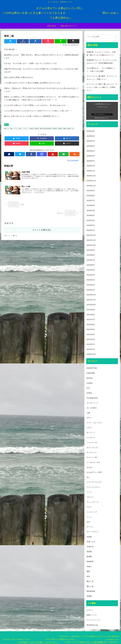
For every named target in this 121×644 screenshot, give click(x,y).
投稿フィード (92, 615)
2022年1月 (91, 290)
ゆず (88, 522)
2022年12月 (91, 235)
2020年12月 (91, 354)
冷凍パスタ (91, 542)
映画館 (89, 557)
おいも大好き (92, 408)
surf (88, 388)
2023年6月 (91, 205)
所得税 (89, 552)
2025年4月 (91, 156)
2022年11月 (91, 240)
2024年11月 (91, 181)
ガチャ (89, 418)
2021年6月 (91, 325)
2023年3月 (91, 220)
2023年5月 (91, 211)
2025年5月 (91, 151)
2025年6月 (91, 146)
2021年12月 (91, 295)
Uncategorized (92, 398)
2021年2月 (91, 344)
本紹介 (89, 566)
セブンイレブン (93, 448)
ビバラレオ (14, 129)
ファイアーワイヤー (94, 482)
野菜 (60, 129)
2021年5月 (91, 329)
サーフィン (91, 433)
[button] (116, 37)
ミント (89, 517)
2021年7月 (91, 320)
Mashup (90, 378)
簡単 (55, 129)
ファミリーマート (93, 487)
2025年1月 (91, 171)
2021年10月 (91, 305)
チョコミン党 (92, 457)
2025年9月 (91, 131)
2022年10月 (91, 245)
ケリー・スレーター (94, 423)
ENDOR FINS (92, 368)
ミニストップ (92, 512)
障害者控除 (91, 591)
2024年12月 (91, 176)
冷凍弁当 (90, 547)
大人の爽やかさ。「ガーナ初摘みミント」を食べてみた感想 (101, 70)
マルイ (89, 507)
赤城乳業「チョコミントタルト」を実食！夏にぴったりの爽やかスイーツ (101, 54)
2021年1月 (91, 349)
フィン (89, 492)
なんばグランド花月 (94, 472)
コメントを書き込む (42, 230)
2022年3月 (91, 280)
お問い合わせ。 (65, 636)
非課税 (89, 596)
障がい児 (90, 581)
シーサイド (91, 438)
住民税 (89, 537)
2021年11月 (91, 300)
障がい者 (71, 129)
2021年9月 (91, 310)
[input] (102, 37)
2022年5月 (91, 270)
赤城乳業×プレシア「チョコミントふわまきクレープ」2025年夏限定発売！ (102, 62)
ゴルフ (89, 428)
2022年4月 (91, 275)
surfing (89, 393)
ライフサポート (24, 129)
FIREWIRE (91, 373)
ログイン (90, 610)
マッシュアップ (93, 502)
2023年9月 (91, 191)
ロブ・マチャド (93, 532)
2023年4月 (91, 215)
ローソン (90, 527)
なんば (89, 467)
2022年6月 (91, 265)
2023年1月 (91, 230)
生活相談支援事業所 (46, 129)
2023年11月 (91, 186)
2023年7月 (91, 201)
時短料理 (90, 562)
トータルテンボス (93, 462)
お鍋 (6, 125)
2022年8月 (91, 255)
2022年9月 (91, 250)
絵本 (88, 576)
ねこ (88, 477)
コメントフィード (93, 620)
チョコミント (92, 452)
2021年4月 (91, 334)
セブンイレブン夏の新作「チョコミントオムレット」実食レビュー (102, 78)
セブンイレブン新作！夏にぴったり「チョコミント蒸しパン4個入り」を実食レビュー (102, 87)
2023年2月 (91, 225)
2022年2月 (91, 285)
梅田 (88, 571)
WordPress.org (92, 625)
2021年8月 (91, 315)
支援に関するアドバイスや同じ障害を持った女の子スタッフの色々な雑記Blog (95, 636)
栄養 (37, 129)
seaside (90, 383)
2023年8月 (91, 196)
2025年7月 (91, 141)
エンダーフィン (93, 403)
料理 (32, 129)
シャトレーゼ (92, 442)
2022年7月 (91, 260)
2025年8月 (91, 136)
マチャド (90, 497)
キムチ (7, 129)
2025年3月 (91, 161)
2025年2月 (91, 166)
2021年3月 (91, 339)
